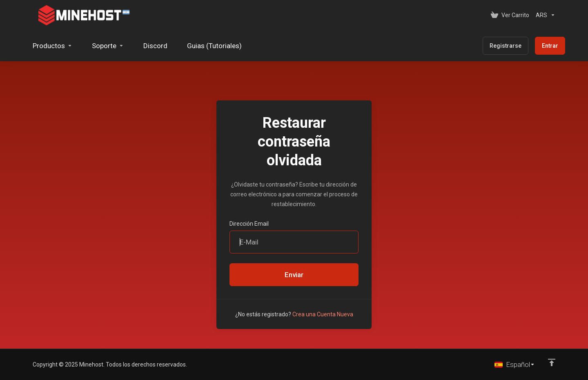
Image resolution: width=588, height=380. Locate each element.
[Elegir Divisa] (544, 15)
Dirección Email (249, 224)
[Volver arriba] (552, 362)
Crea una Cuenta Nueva (323, 314)
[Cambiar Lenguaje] (515, 364)
